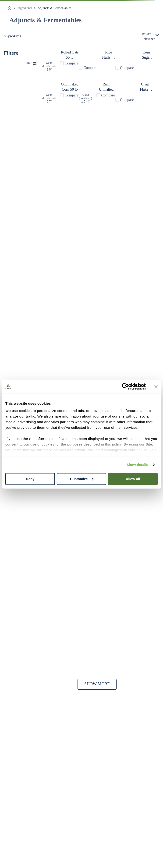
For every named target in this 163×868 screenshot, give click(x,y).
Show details (137, 465)
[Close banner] (156, 386)
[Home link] (11, 8)
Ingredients (25, 8)
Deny (30, 479)
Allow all (133, 479)
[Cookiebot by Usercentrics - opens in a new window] (125, 386)
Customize (82, 479)
